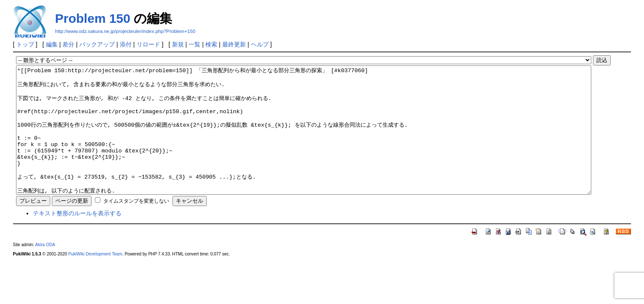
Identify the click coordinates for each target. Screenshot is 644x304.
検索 (211, 44)
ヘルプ (260, 44)
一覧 (194, 44)
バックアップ (97, 44)
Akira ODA (45, 270)
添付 (126, 44)
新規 (178, 44)
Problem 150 (93, 18)
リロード (148, 44)
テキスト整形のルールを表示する (77, 239)
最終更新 (234, 44)
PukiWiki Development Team (95, 279)
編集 (52, 44)
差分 (68, 44)
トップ (25, 44)
